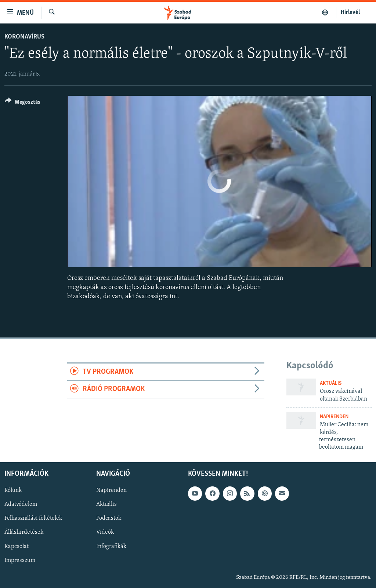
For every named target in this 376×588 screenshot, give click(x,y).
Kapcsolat (17, 546)
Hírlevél (350, 12)
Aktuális (331, 384)
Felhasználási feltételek (33, 518)
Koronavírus (24, 37)
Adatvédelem (21, 504)
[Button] (23, 103)
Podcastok (109, 518)
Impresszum (20, 560)
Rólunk (13, 490)
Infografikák (111, 546)
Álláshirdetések (24, 532)
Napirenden (334, 417)
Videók (105, 532)
